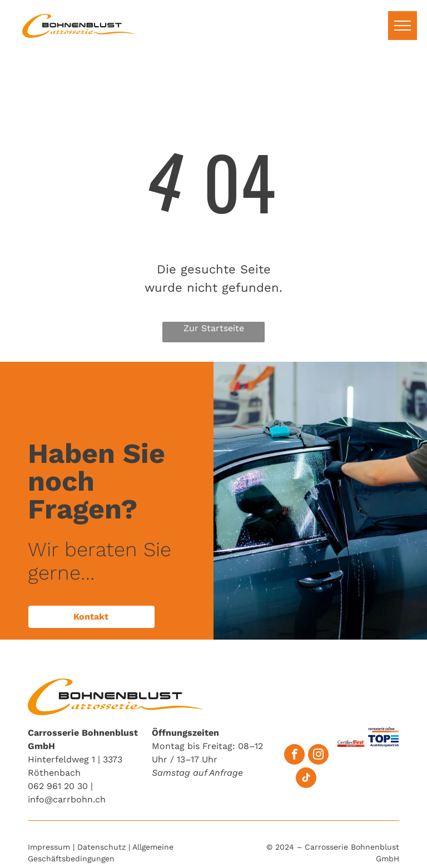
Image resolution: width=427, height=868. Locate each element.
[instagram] (318, 756)
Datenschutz (101, 847)
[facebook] (294, 756)
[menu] (403, 26)
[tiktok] (306, 779)
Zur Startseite (214, 328)
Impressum (49, 847)
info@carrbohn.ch (67, 799)
